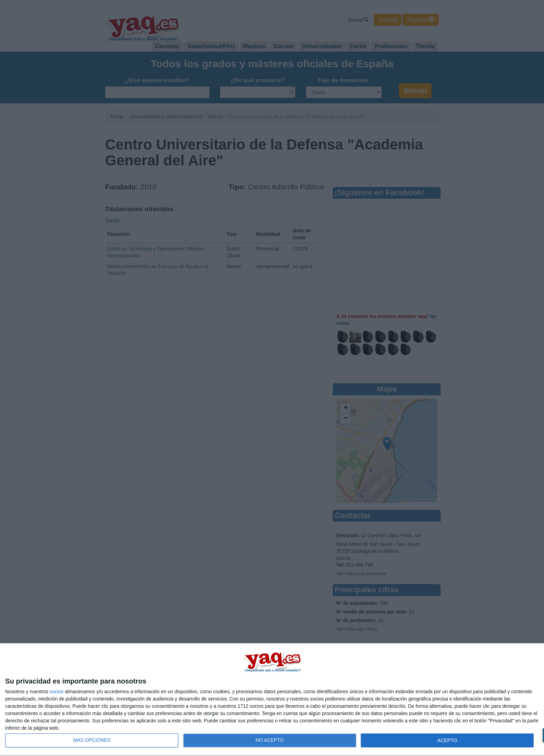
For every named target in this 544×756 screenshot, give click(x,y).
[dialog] (272, 700)
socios (57, 691)
